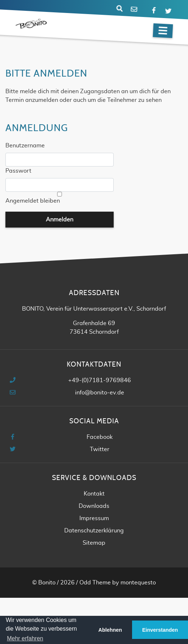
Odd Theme (95, 583)
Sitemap (94, 543)
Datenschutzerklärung (94, 531)
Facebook (100, 437)
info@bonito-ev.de (100, 393)
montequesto (138, 583)
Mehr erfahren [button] (25, 638)
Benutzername (25, 146)
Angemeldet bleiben (33, 201)
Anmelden (60, 220)
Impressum (94, 518)
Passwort (18, 171)
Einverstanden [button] (160, 630)
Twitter (100, 449)
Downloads (94, 506)
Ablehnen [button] (110, 630)
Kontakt (94, 494)
